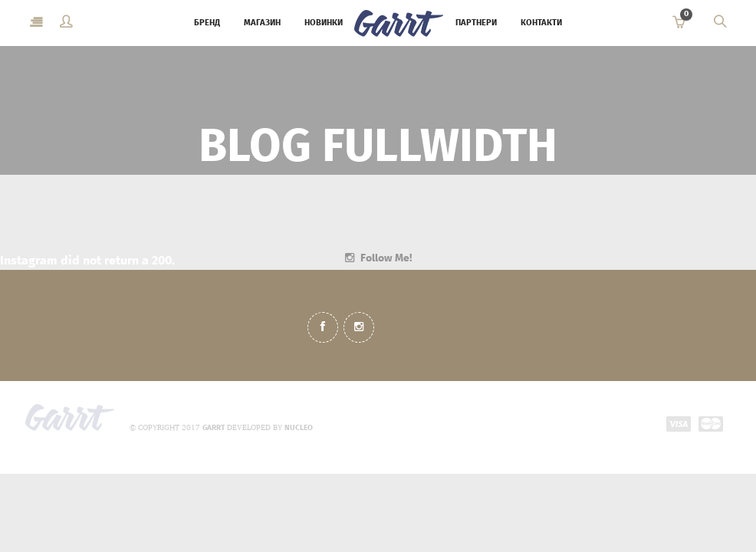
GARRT (214, 428)
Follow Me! (386, 258)
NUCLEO (299, 428)
